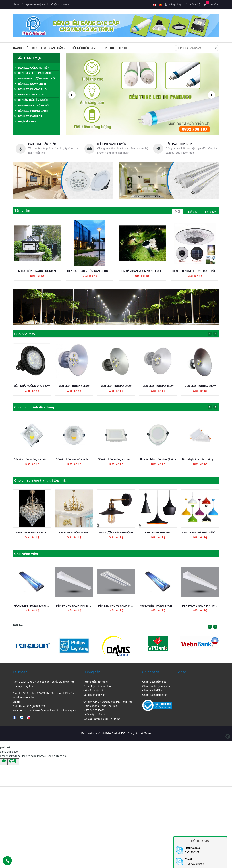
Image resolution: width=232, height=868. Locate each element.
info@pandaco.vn (60, 5)
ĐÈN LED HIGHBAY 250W (116, 386)
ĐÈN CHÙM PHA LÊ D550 (74, 532)
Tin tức (109, 48)
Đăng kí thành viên (94, 695)
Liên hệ (123, 48)
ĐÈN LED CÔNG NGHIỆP (32, 68)
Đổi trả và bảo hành (95, 690)
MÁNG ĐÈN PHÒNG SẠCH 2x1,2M (76, 606)
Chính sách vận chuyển (156, 686)
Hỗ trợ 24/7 (200, 841)
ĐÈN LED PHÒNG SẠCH (31, 111)
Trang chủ (20, 48)
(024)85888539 (31, 5)
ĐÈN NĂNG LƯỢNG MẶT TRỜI (35, 78)
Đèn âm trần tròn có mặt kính (200, 459)
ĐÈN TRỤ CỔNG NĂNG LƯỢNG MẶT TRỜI (40, 271)
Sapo (147, 733)
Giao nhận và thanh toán (98, 686)
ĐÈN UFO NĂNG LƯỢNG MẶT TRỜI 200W (198, 271)
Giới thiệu (39, 48)
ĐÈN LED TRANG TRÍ (30, 95)
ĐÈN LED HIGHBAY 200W (158, 386)
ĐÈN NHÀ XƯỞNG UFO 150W (32, 386)
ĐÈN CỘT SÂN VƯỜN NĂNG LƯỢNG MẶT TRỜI (96, 271)
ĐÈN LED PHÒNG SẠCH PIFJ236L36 (36, 606)
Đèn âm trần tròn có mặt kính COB (119, 459)
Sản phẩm (57, 48)
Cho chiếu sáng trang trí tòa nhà (40, 480)
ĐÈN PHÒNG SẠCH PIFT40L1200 (118, 606)
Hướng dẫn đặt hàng (96, 682)
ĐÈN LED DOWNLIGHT (30, 84)
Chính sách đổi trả (153, 690)
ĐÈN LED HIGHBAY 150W (200, 386)
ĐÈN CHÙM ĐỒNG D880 (116, 532)
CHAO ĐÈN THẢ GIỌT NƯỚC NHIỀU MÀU (39, 532)
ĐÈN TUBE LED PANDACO (33, 73)
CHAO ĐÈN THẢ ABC (200, 532)
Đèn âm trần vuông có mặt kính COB (78, 459)
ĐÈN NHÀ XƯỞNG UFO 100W (74, 386)
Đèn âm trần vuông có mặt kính (159, 459)
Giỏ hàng (212, 5)
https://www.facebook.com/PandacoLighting (52, 711)
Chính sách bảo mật (154, 682)
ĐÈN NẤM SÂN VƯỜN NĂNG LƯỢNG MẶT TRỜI (149, 271)
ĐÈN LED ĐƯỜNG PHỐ (31, 89)
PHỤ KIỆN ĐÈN (26, 122)
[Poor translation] (13, 762)
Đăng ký (193, 5)
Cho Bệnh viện (26, 554)
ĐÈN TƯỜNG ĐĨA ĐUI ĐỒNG (158, 532)
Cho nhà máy (25, 334)
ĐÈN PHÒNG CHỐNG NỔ (32, 105)
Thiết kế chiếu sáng (84, 48)
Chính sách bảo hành (155, 695)
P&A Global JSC (116, 733)
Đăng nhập (173, 5)
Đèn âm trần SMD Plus (32, 459)
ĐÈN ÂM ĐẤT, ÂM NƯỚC (31, 100)
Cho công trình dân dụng (34, 407)
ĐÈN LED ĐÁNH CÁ (28, 116)
